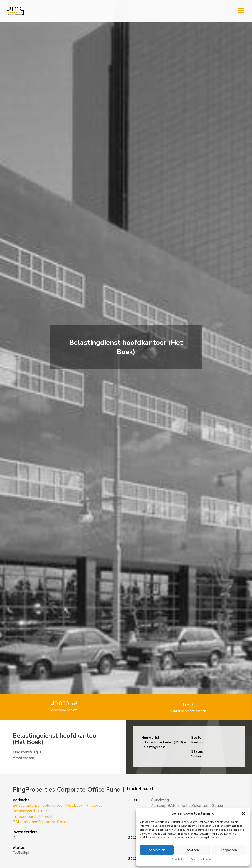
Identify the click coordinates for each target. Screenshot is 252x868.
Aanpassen (229, 850)
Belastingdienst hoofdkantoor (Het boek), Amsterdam (59, 805)
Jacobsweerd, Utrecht (31, 811)
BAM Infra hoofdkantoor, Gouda (40, 822)
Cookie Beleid (180, 860)
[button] (243, 813)
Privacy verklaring (201, 860)
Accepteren (157, 850)
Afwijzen (193, 850)
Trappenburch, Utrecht (33, 816)
